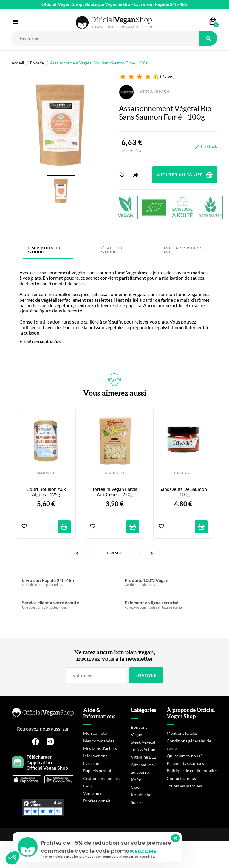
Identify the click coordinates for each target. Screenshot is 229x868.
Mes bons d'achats (100, 748)
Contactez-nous (181, 778)
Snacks (137, 802)
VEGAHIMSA (144, 91)
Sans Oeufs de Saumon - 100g (184, 492)
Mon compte (95, 733)
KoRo (136, 780)
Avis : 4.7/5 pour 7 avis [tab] (182, 250)
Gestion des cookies (101, 778)
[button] (13, 858)
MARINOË (46, 473)
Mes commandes (99, 741)
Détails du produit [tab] (111, 250)
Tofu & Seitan (143, 749)
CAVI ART (183, 473)
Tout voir (114, 553)
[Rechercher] (106, 38)
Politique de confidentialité (192, 771)
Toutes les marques (184, 786)
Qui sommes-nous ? (185, 756)
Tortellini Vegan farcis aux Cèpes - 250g (115, 492)
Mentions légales (182, 733)
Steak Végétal (143, 742)
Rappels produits (99, 771)
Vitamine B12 (144, 757)
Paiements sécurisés (185, 763)
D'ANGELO (114, 473)
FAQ (87, 786)
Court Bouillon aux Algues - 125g (47, 492)
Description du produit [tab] (44, 250)
